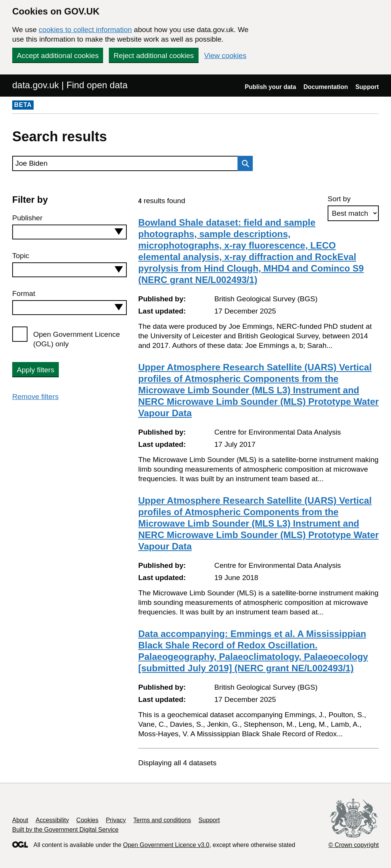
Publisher (27, 218)
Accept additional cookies (58, 56)
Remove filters (35, 397)
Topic (21, 256)
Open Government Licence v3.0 (166, 845)
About (20, 820)
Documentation (326, 87)
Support (367, 87)
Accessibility (52, 820)
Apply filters (36, 370)
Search (243, 163)
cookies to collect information (85, 30)
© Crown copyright (354, 845)
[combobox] (69, 232)
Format (24, 293)
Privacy (116, 820)
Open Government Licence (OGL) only (77, 339)
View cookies (225, 56)
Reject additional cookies (153, 56)
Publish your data (270, 87)
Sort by (339, 199)
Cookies (87, 820)
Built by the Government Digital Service (65, 830)
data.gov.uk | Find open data (70, 85)
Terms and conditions (162, 820)
